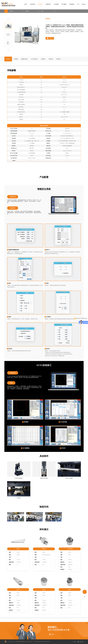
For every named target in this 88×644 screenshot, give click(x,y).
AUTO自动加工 (34, 59)
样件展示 (58, 59)
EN (78, 4)
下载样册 (50, 38)
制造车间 (51, 59)
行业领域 (56, 4)
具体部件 (43, 59)
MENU (84, 4)
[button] (8, 19)
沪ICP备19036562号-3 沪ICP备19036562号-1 (42, 642)
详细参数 (8, 59)
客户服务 (64, 4)
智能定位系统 (24, 59)
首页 (26, 4)
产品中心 (40, 4)
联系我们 (72, 4)
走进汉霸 (32, 4)
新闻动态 (48, 4)
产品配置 (16, 59)
